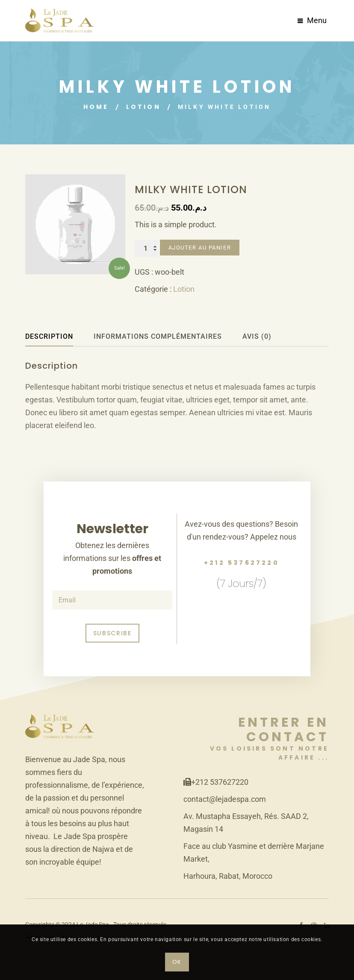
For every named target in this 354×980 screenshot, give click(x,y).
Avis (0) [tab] (257, 336)
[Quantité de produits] (146, 248)
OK (177, 962)
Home (96, 107)
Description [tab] (49, 336)
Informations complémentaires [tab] (158, 336)
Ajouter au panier (200, 248)
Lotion (143, 107)
